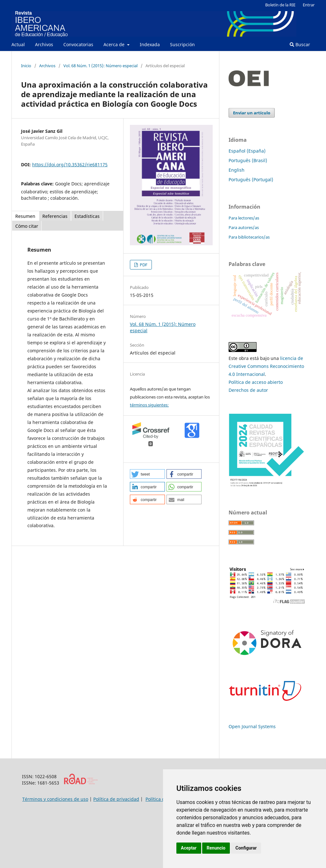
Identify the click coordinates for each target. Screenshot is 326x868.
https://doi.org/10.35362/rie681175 (70, 165)
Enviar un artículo (252, 113)
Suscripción (182, 44)
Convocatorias (78, 44)
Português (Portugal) (251, 179)
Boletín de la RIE (280, 5)
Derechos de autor (248, 390)
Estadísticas (87, 216)
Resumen (25, 216)
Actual (18, 44)
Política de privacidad (116, 799)
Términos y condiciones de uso (55, 799)
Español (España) (247, 151)
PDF (143, 265)
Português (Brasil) (248, 160)
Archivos (44, 44)
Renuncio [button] (216, 848)
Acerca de (115, 44)
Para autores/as (244, 227)
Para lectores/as (244, 218)
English (237, 170)
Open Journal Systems (252, 726)
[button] (147, 474)
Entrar (309, 5)
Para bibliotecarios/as (249, 237)
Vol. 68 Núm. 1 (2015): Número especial (100, 66)
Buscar (300, 44)
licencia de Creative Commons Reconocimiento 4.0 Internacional (266, 366)
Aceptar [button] (189, 848)
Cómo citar (27, 226)
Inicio (26, 66)
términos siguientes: (149, 405)
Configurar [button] (246, 848)
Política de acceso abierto (256, 382)
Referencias (55, 216)
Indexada (150, 44)
